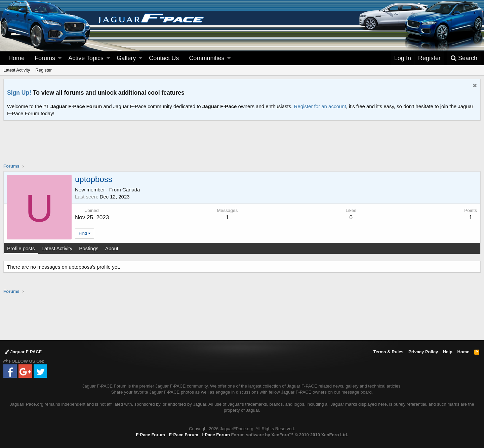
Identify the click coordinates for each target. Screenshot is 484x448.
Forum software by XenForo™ (289, 435)
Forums (45, 58)
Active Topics (86, 58)
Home (16, 58)
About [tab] (112, 248)
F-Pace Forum (150, 435)
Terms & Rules (388, 352)
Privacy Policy (423, 352)
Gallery (126, 58)
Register (43, 70)
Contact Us (164, 58)
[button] (60, 58)
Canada (131, 190)
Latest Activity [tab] (57, 248)
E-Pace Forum (183, 435)
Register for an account (320, 106)
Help (448, 352)
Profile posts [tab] (21, 248)
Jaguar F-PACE (23, 352)
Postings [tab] (89, 248)
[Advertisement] (242, 146)
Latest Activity (17, 70)
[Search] (464, 58)
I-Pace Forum (216, 435)
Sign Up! (19, 93)
